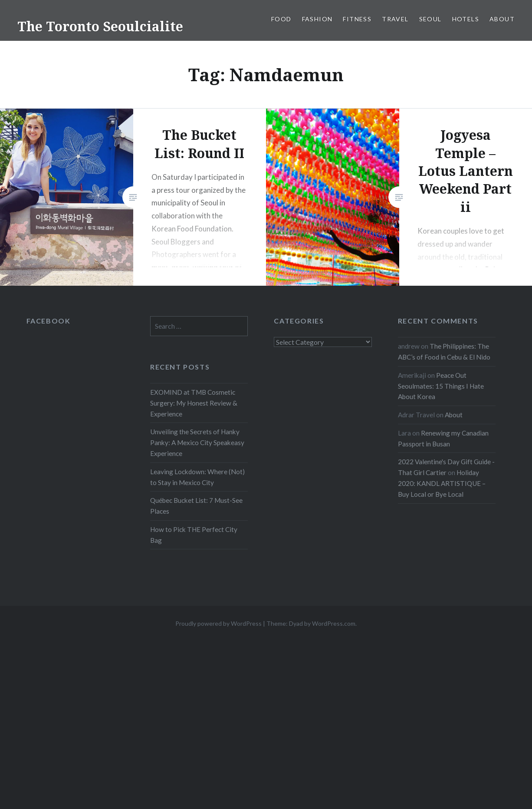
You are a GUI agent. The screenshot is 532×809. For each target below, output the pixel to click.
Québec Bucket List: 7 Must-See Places (196, 506)
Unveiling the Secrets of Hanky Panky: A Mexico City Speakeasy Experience (197, 442)
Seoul (430, 19)
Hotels (466, 19)
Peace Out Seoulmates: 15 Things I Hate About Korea (441, 386)
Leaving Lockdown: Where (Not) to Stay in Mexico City (197, 477)
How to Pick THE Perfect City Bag (194, 535)
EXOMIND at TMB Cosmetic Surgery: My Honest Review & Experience (194, 403)
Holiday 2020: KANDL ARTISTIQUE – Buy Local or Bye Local (442, 483)
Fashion (317, 19)
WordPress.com (334, 623)
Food (281, 19)
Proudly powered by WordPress (218, 623)
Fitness (357, 19)
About (502, 19)
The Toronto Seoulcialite (100, 26)
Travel (395, 19)
